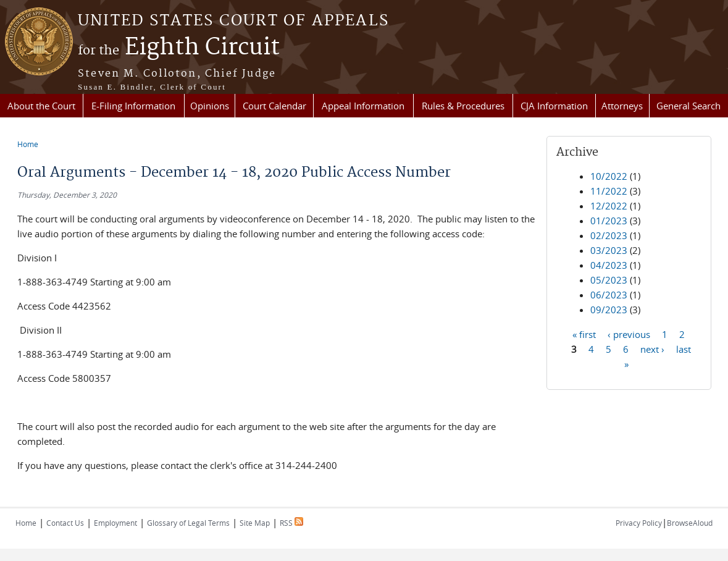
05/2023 (609, 280)
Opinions (210, 106)
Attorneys (622, 106)
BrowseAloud (690, 523)
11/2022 (609, 191)
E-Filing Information (133, 106)
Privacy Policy (639, 523)
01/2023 (609, 221)
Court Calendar (274, 106)
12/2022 (609, 206)
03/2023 (609, 250)
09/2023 (609, 310)
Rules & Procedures (463, 106)
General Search (688, 106)
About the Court (41, 106)
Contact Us (65, 523)
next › (652, 348)
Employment (115, 523)
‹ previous (629, 334)
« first (584, 334)
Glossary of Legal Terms (188, 523)
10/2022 (609, 176)
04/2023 (609, 265)
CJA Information (554, 106)
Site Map (255, 523)
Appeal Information (363, 106)
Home (28, 144)
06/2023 (609, 295)
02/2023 (609, 235)
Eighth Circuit (179, 48)
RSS (291, 523)
